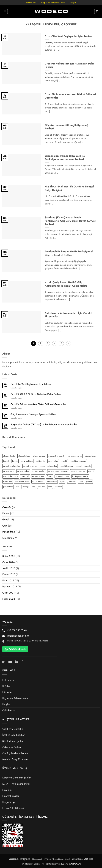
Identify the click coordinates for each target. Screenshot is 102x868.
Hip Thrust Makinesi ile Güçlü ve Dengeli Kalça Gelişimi (70, 188)
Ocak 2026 (8, 562)
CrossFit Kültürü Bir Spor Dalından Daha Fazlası (36, 394)
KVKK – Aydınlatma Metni (16, 784)
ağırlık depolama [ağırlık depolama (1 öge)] (75, 456)
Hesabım (7, 790)
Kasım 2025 (9, 574)
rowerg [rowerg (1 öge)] (25, 487)
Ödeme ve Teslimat (12, 747)
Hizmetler (7, 692)
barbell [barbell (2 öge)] (6, 461)
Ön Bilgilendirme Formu (15, 753)
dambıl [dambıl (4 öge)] (91, 471)
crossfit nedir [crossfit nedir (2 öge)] (9, 471)
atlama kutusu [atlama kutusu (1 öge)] (24, 456)
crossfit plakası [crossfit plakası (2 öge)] (23, 471)
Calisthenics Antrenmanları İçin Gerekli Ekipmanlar (68, 315)
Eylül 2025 (8, 581)
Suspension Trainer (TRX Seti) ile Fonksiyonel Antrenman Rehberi (44, 424)
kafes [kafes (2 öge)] (81, 482)
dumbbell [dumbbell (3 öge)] (25, 476)
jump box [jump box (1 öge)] (72, 482)
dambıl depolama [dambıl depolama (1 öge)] (11, 476)
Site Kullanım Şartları (13, 741)
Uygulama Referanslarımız (53, 3)
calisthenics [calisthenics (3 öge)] (40, 461)
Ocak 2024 (8, 593)
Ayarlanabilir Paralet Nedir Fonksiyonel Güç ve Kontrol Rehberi (69, 253)
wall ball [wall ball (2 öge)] (42, 487)
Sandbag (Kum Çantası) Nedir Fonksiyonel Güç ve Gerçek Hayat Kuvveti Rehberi (70, 221)
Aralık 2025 (9, 568)
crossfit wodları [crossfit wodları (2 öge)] (39, 471)
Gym (5, 526)
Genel (6, 520)
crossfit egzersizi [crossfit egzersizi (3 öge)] (30, 466)
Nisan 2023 (9, 599)
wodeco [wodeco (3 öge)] (58, 487)
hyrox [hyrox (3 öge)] (62, 482)
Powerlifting (9, 532)
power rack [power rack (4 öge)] (8, 487)
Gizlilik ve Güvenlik (12, 729)
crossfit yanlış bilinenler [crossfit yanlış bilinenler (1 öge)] (58, 471)
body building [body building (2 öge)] (27, 461)
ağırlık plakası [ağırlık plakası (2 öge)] (90, 456)
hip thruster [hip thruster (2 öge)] (52, 482)
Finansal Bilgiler (11, 796)
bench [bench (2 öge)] (15, 461)
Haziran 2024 (10, 587)
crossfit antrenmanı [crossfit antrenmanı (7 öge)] (78, 461)
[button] (5, 12)
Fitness (6, 513)
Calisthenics (9, 710)
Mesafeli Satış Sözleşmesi (16, 759)
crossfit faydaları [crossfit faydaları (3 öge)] (67, 466)
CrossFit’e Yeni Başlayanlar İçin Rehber (31, 384)
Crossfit (7, 507)
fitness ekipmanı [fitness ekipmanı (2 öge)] (62, 476)
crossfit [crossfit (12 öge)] (64, 461)
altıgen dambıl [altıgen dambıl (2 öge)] (9, 456)
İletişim (73, 3)
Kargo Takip (8, 802)
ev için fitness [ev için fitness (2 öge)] (38, 476)
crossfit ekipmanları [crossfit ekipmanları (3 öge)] (49, 466)
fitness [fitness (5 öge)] (50, 476)
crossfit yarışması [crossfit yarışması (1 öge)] (78, 471)
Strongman (8, 538)
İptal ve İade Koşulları (14, 735)
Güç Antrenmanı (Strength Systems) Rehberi (33, 414)
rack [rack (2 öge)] (18, 487)
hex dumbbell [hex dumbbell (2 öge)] (38, 482)
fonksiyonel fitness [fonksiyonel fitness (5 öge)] (80, 476)
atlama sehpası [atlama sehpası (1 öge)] (39, 456)
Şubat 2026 (9, 556)
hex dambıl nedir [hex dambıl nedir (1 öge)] (22, 482)
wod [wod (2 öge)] (50, 487)
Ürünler (6, 686)
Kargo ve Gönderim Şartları (17, 778)
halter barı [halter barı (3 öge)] (8, 482)
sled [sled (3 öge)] (33, 487)
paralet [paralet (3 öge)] (89, 482)
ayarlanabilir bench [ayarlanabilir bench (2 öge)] (56, 456)
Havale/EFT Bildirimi (13, 808)
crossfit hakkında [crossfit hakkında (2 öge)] (84, 466)
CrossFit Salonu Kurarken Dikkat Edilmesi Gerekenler (38, 404)
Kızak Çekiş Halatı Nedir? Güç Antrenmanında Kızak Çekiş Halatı (66, 284)
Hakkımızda (31, 3)
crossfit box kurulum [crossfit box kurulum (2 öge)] (12, 466)
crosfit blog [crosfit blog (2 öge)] (53, 461)
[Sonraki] (69, 344)
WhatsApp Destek (15, 649)
